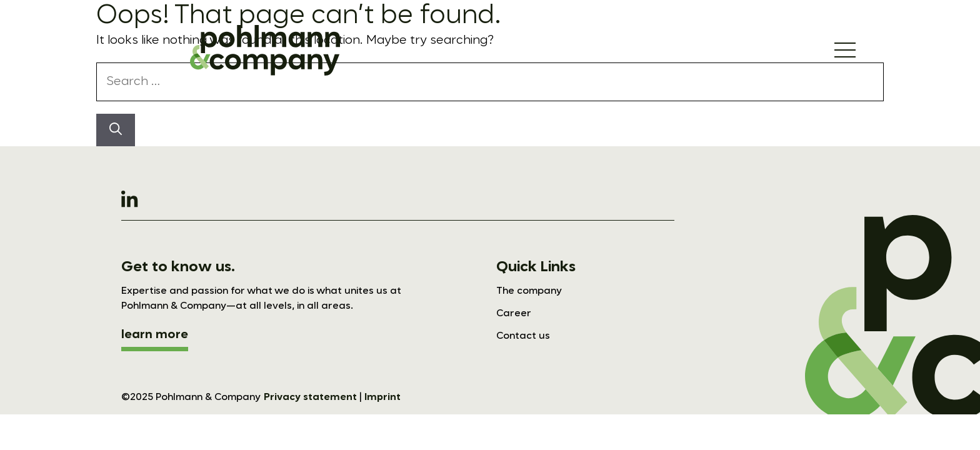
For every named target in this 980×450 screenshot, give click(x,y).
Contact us (523, 336)
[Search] (116, 130)
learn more (155, 335)
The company (529, 291)
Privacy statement (310, 397)
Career (514, 314)
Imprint (382, 397)
